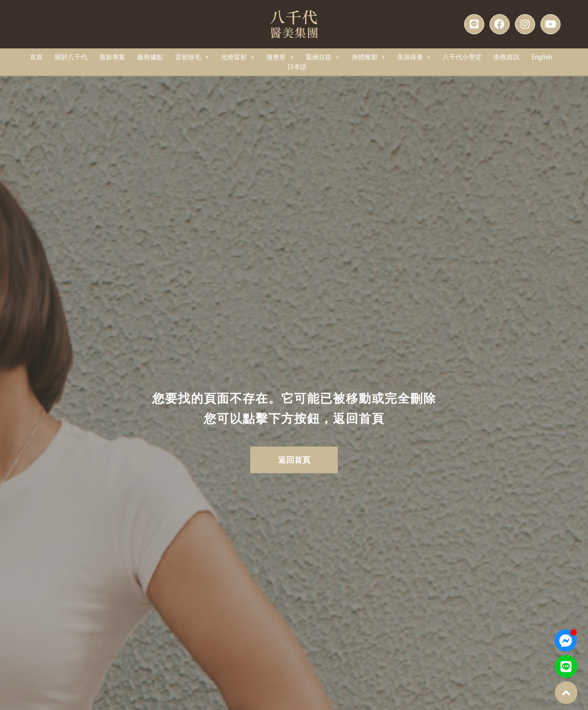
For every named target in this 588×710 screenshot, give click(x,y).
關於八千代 (71, 57)
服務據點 (150, 57)
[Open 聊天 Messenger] (566, 640)
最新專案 (112, 57)
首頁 (36, 57)
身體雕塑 (368, 57)
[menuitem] (542, 57)
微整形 (280, 57)
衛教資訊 (506, 57)
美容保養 (414, 57)
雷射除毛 (192, 57)
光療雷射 (238, 57)
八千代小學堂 (462, 57)
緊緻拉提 (323, 57)
